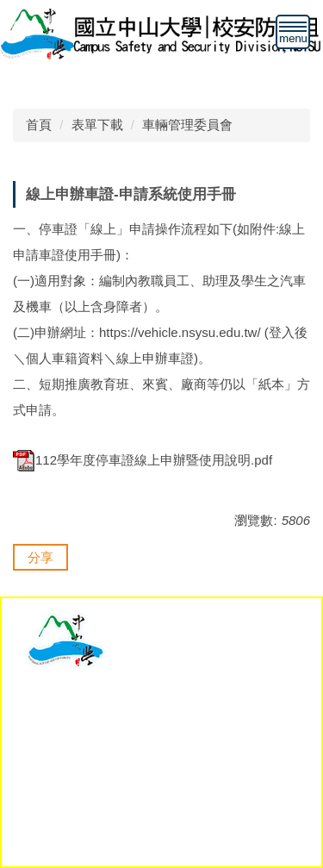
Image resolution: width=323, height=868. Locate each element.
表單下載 (97, 125)
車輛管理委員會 (187, 125)
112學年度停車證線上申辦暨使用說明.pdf (143, 460)
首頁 (39, 125)
